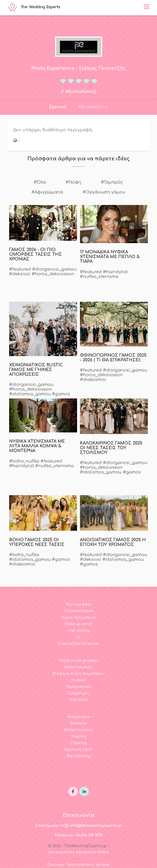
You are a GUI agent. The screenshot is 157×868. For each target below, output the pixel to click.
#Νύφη (73, 182)
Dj (78, 637)
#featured (20, 269)
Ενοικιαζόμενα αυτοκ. (78, 644)
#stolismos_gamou (30, 394)
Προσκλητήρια (79, 611)
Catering (79, 743)
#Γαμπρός (112, 182)
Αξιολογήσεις (93, 107)
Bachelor (79, 723)
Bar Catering (78, 756)
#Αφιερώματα (47, 192)
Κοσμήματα (79, 717)
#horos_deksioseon (53, 274)
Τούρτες (79, 736)
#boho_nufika (24, 461)
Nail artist (79, 700)
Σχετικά (58, 107)
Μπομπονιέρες (78, 730)
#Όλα (40, 182)
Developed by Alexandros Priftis (78, 852)
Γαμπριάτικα (79, 687)
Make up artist (78, 624)
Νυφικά (79, 680)
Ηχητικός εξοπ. (79, 749)
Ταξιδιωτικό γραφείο (78, 661)
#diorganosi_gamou (54, 269)
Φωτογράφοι (79, 604)
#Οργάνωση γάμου (104, 192)
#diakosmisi (93, 380)
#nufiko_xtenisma (99, 277)
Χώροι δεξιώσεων (78, 617)
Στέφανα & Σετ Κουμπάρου (79, 674)
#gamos (61, 394)
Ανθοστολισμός (78, 667)
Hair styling (78, 630)
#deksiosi (20, 274)
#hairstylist (115, 272)
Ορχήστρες (78, 693)
